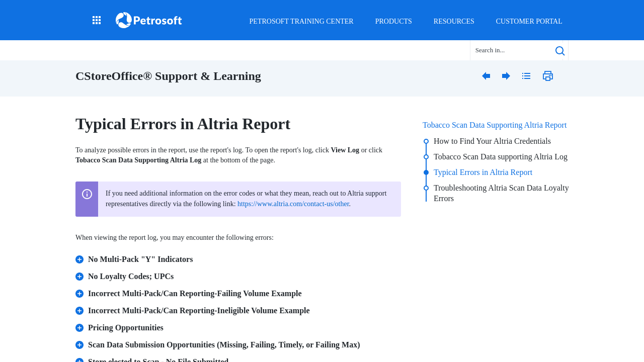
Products (394, 21)
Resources (454, 21)
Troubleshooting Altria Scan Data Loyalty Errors (501, 193)
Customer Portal (529, 21)
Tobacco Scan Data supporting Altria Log (501, 157)
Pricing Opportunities (120, 325)
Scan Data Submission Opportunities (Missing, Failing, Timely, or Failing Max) (218, 342)
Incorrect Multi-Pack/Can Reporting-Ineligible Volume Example (193, 308)
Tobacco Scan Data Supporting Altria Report (495, 125)
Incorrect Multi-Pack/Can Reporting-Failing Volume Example (189, 291)
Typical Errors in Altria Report (483, 172)
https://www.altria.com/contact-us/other (293, 204)
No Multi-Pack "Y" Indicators (134, 257)
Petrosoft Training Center (302, 21)
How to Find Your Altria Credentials (492, 141)
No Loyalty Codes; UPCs (125, 274)
